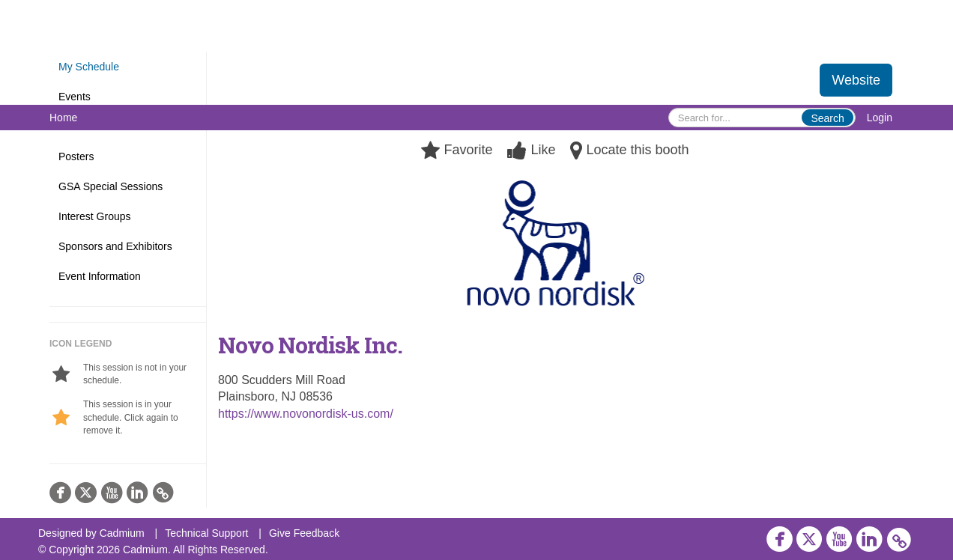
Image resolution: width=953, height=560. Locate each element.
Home (63, 118)
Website (856, 80)
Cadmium (122, 533)
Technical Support (206, 533)
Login (880, 118)
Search (827, 118)
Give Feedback (304, 533)
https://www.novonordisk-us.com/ (306, 414)
